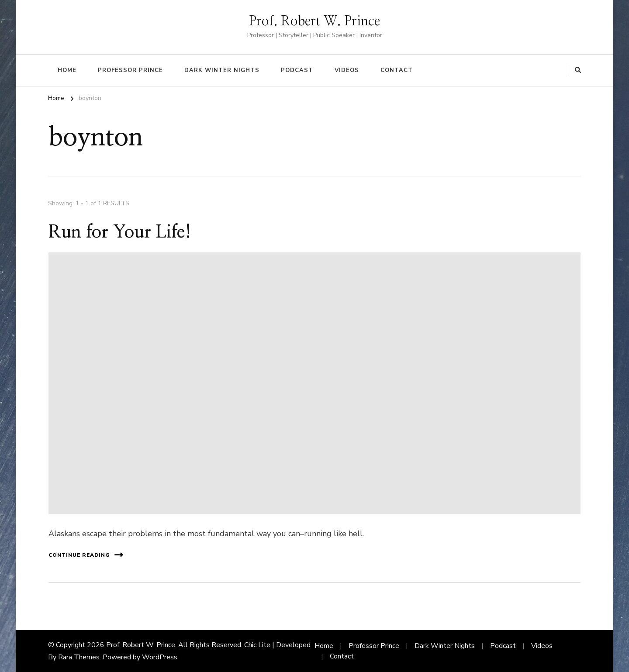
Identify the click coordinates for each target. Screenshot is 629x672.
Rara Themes (79, 657)
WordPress (160, 657)
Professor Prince (130, 70)
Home (67, 70)
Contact (397, 70)
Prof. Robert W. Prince (314, 21)
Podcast (297, 70)
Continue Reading (86, 555)
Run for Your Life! (120, 232)
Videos (347, 70)
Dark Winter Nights (222, 70)
